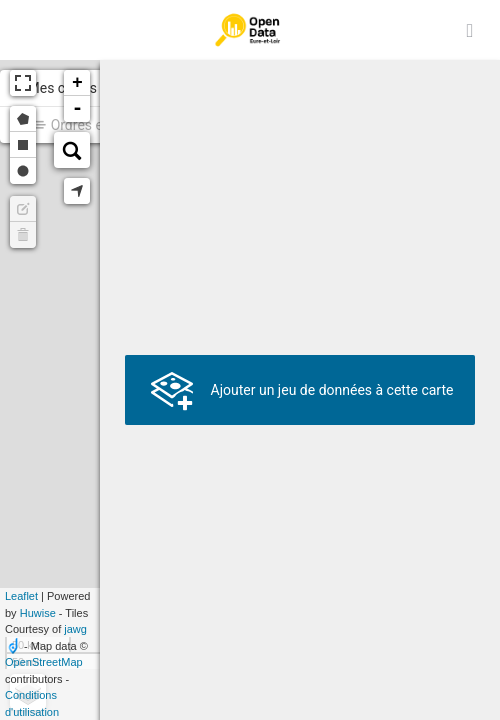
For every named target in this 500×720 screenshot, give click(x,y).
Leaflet (21, 596)
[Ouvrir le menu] (470, 30)
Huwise (38, 613)
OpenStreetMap (44, 662)
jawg (75, 629)
